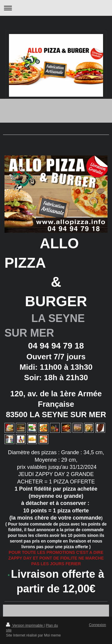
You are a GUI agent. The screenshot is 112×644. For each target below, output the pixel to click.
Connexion (98, 625)
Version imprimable (25, 625)
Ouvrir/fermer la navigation (56, 8)
